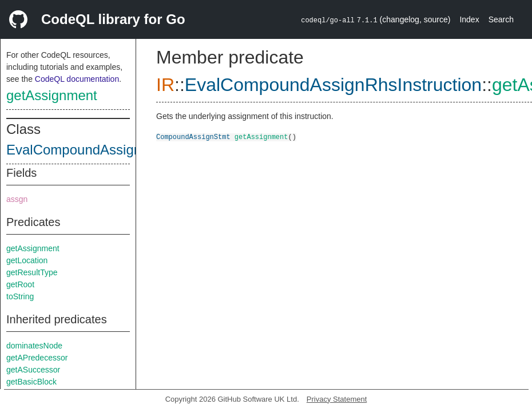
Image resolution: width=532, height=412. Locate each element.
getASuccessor (33, 370)
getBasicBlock (31, 382)
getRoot (20, 284)
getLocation (27, 260)
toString (20, 296)
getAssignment (52, 95)
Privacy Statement (337, 399)
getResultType (32, 272)
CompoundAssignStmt (193, 136)
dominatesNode (34, 346)
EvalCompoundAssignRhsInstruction (118, 150)
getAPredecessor (37, 358)
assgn (17, 199)
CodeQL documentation (77, 79)
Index (469, 19)
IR (165, 85)
